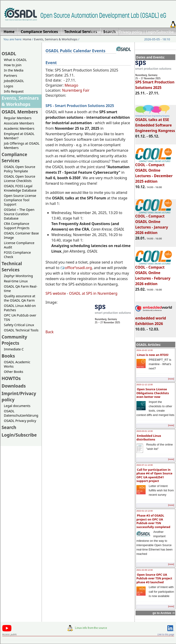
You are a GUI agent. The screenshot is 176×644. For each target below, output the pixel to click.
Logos (9, 86)
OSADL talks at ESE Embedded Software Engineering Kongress (155, 123)
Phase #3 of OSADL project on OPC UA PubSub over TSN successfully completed (153, 521)
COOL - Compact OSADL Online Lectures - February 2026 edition (154, 273)
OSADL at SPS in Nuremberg (93, 293)
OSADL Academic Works (17, 364)
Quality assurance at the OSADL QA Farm (20, 298)
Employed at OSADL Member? (19, 136)
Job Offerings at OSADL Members (22, 146)
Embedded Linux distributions (149, 438)
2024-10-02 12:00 (145, 350)
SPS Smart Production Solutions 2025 (155, 83)
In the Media (14, 70)
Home (96, 32)
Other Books (13, 372)
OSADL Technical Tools (21, 330)
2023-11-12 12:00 (145, 385)
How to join (13, 65)
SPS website (56, 293)
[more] (171, 379)
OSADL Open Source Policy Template (20, 169)
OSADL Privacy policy (20, 421)
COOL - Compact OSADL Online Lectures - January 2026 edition (154, 222)
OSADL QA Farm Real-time (21, 289)
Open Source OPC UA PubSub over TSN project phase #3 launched (154, 578)
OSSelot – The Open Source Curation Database (19, 214)
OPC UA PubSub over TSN (20, 317)
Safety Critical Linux (19, 325)
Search (9, 427)
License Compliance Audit (19, 245)
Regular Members (18, 118)
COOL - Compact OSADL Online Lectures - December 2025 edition (154, 171)
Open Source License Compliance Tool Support (20, 200)
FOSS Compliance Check (17, 255)
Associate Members (19, 123)
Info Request (14, 91)
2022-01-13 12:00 (145, 511)
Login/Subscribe (160, 32)
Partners (11, 76)
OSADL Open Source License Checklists (20, 179)
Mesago (71, 85)
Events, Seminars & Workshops (56, 39)
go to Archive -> (164, 613)
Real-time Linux (16, 281)
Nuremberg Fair (76, 90)
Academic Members (19, 128)
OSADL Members (20, 112)
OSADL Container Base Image (21, 235)
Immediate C (14, 349)
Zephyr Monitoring (18, 276)
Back (50, 332)
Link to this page (166, 634)
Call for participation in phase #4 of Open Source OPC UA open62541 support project (154, 475)
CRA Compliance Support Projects (17, 226)
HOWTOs (11, 378)
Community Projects (14, 340)
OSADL (9, 54)
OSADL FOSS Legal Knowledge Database (20, 188)
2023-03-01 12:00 (145, 431)
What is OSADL (15, 60)
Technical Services (12, 267)
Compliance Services (14, 157)
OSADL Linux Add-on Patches (20, 308)
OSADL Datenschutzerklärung (21, 413)
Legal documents (17, 406)
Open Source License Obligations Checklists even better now (153, 393)
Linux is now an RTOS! (153, 355)
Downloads (14, 386)
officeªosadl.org (76, 268)
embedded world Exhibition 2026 (154, 319)
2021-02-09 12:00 (145, 570)
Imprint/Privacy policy (123, 32)
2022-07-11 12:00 (145, 465)
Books (8, 356)
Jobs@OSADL (14, 81)
